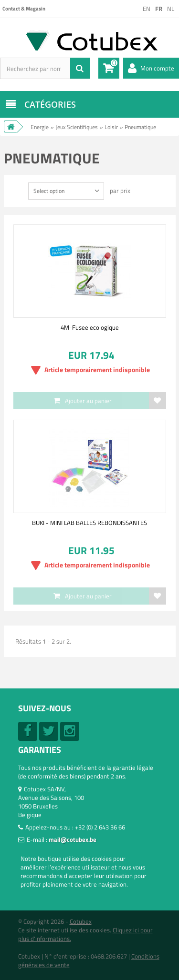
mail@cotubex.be (73, 839)
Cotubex (81, 921)
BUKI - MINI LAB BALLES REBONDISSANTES (89, 523)
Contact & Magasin (24, 9)
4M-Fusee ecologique (90, 327)
